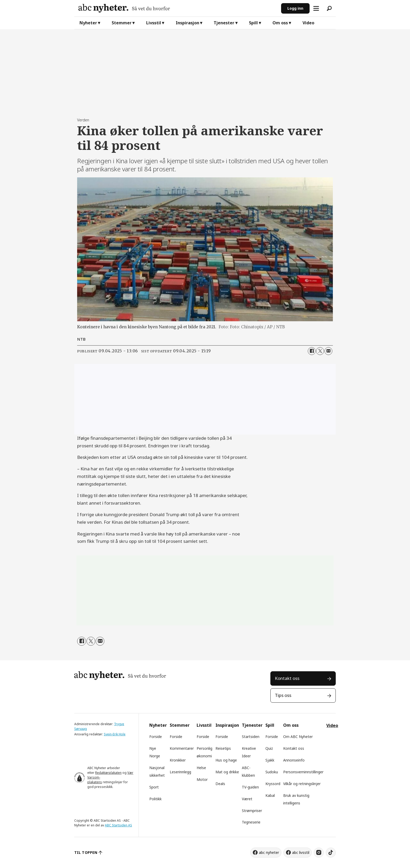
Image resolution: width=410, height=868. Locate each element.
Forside (156, 737)
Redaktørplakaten (108, 773)
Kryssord (273, 784)
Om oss (280, 23)
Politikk (155, 799)
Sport (154, 787)
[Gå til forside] (178, 8)
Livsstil (154, 23)
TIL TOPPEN (86, 852)
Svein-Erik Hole (115, 734)
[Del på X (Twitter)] (320, 351)
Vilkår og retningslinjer (302, 784)
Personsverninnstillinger (303, 772)
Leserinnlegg (180, 772)
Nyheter (88, 23)
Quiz (269, 748)
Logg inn (295, 8)
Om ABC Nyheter (298, 737)
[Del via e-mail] (328, 351)
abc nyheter (269, 852)
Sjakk (270, 760)
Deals (220, 784)
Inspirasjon (187, 23)
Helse (201, 768)
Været (247, 799)
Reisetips (223, 748)
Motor (202, 779)
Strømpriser (252, 811)
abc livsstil (301, 852)
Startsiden (251, 737)
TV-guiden (250, 787)
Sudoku (272, 772)
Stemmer (122, 23)
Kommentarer (182, 748)
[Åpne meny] (316, 8)
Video (308, 23)
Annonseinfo (294, 760)
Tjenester (224, 23)
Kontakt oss (287, 678)
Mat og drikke (227, 772)
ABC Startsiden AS (118, 825)
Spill (253, 23)
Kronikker (178, 760)
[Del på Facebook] (312, 351)
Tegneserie (251, 822)
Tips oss (283, 695)
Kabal (270, 795)
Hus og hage (226, 760)
